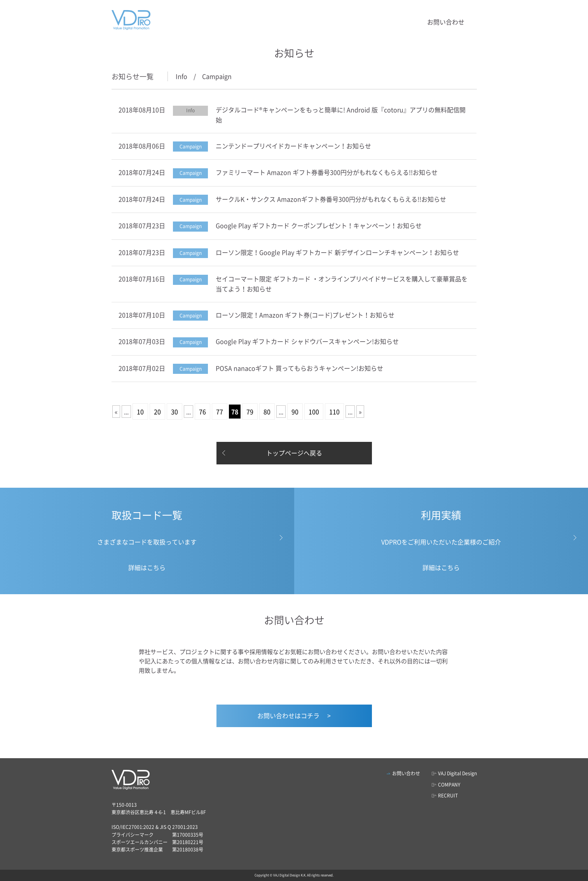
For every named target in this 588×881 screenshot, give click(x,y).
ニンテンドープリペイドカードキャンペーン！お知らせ (293, 146)
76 (202, 412)
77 (220, 412)
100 (314, 412)
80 (267, 412)
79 (250, 412)
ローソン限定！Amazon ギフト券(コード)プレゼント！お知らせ (305, 315)
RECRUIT (448, 796)
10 (140, 412)
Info (181, 76)
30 (174, 412)
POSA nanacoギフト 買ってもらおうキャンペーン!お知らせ (299, 368)
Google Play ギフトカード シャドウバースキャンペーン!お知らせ (307, 341)
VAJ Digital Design (457, 773)
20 (157, 412)
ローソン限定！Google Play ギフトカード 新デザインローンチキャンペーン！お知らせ (337, 252)
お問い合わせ (446, 22)
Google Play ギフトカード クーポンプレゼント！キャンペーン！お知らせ (319, 225)
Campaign (217, 76)
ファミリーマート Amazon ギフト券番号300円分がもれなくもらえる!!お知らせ (327, 172)
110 (334, 412)
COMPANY (449, 785)
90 (295, 412)
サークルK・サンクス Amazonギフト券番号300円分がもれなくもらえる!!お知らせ (331, 199)
